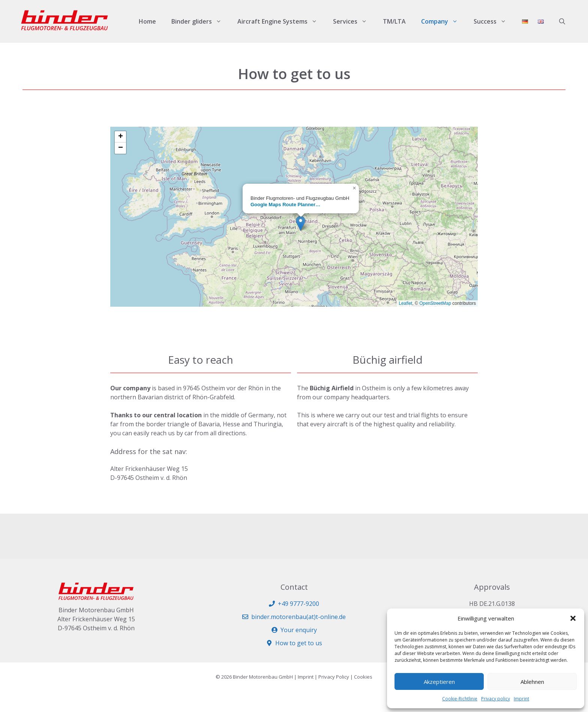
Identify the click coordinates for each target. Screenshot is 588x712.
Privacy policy (496, 699)
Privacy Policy (334, 677)
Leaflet (405, 303)
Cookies (363, 677)
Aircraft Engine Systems (281, 21)
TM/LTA (394, 21)
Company (443, 21)
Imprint (521, 699)
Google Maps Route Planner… (285, 205)
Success (494, 21)
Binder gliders (200, 21)
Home (147, 21)
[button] (573, 618)
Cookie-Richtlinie (460, 699)
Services (354, 21)
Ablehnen (532, 682)
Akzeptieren (439, 682)
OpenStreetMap (435, 303)
